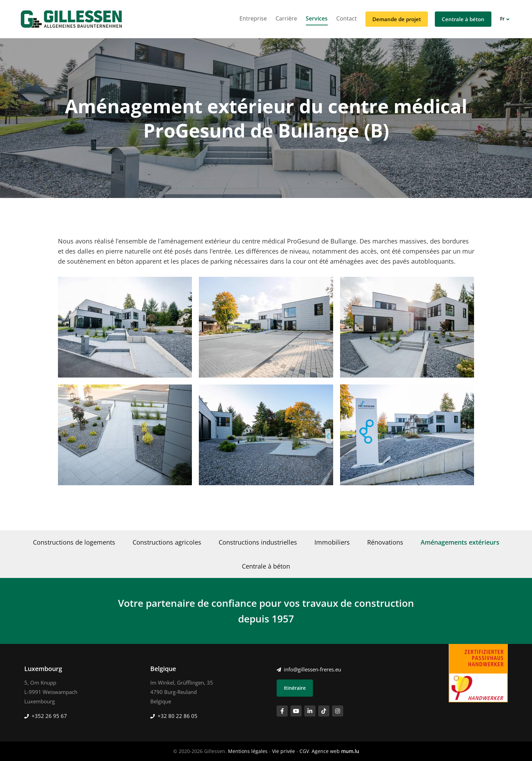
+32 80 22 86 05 (178, 716)
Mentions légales (248, 751)
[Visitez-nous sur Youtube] (296, 711)
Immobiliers (332, 542)
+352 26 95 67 (49, 716)
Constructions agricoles (167, 542)
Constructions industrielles (258, 542)
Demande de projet (397, 19)
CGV (304, 751)
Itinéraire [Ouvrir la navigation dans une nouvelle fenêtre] (295, 688)
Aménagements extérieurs (460, 542)
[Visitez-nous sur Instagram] (338, 711)
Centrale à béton (463, 19)
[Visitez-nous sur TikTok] (324, 711)
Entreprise (253, 18)
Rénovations (385, 542)
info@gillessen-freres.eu (313, 669)
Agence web (326, 751)
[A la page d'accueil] (71, 19)
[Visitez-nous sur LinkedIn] (310, 711)
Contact (347, 18)
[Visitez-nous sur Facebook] (282, 711)
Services (317, 18)
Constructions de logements (74, 542)
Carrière (286, 18)
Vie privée (284, 751)
